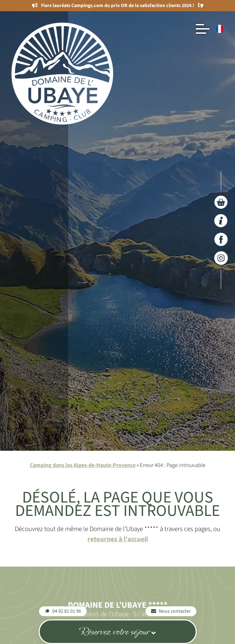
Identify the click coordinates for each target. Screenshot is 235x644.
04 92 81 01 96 (63, 611)
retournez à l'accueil (118, 539)
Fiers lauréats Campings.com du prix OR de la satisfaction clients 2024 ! (118, 6)
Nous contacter (171, 611)
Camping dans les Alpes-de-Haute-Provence (83, 465)
